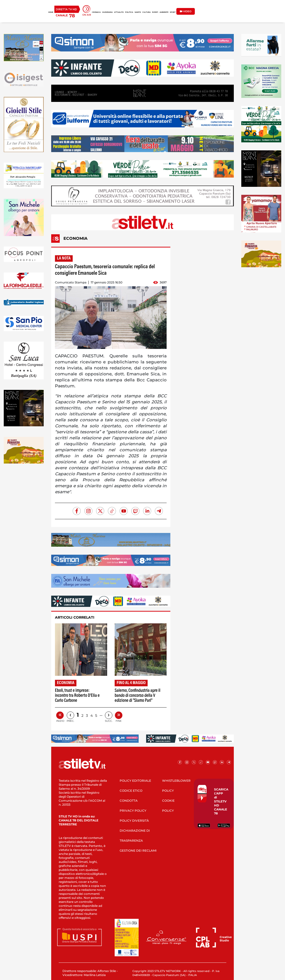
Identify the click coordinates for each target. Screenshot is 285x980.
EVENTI (155, 12)
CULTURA (146, 12)
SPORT (173, 12)
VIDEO (186, 11)
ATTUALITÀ (119, 12)
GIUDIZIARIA (107, 12)
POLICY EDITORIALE (135, 781)
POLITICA (129, 12)
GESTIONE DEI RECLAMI (138, 851)
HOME (51, 12)
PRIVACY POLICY (133, 811)
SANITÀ (138, 12)
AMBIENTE (164, 12)
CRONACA (96, 12)
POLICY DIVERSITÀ (134, 821)
